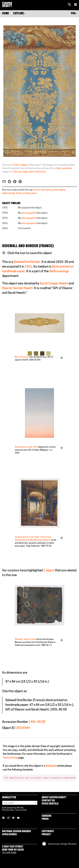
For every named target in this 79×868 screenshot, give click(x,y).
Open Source (9, 835)
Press (45, 819)
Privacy (46, 835)
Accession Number (15, 722)
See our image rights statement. (30, 172)
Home (6, 14)
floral (18, 193)
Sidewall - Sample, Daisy (25, 639)
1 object (49, 571)
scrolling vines (29, 193)
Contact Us (48, 801)
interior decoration (42, 190)
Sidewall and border (27, 262)
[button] (75, 5)
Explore (19, 14)
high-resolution (64, 168)
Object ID (8, 728)
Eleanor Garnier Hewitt (17, 288)
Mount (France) (22, 357)
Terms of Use (10, 758)
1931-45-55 (37, 722)
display (62, 190)
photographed (29, 213)
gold (55, 190)
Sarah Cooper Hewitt (54, 284)
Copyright (48, 831)
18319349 (22, 728)
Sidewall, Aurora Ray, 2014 (26, 447)
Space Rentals (50, 804)
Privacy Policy (8, 810)
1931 (28, 267)
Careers (46, 816)
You (74, 14)
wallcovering (8, 193)
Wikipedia (51, 766)
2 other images (20, 165)
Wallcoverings (59, 271)
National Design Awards (17, 831)
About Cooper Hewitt (54, 798)
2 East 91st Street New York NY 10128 (13, 848)
